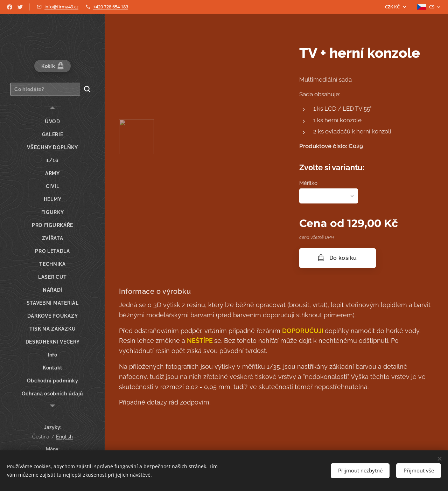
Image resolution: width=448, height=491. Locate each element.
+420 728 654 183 (111, 7)
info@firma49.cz (61, 7)
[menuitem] (52, 122)
